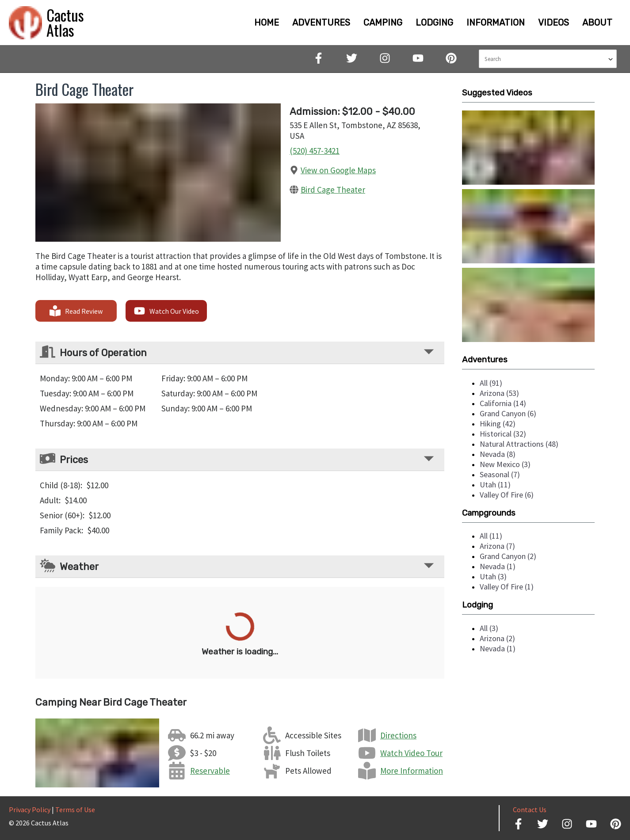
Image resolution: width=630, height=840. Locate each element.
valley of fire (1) (507, 587)
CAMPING (383, 23)
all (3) (489, 628)
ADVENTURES (321, 23)
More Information (412, 771)
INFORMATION (496, 23)
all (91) (491, 383)
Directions (398, 735)
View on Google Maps (338, 170)
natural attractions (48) (519, 444)
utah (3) (493, 576)
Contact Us (530, 810)
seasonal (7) (500, 474)
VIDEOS (554, 23)
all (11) (491, 536)
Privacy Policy (30, 810)
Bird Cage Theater (333, 190)
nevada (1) (498, 566)
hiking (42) (498, 424)
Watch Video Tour (411, 753)
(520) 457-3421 (315, 151)
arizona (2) (497, 638)
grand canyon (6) (508, 413)
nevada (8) (498, 454)
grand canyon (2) (508, 556)
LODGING (434, 23)
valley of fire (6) (507, 495)
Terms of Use (75, 810)
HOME (267, 23)
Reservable (210, 771)
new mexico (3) (505, 464)
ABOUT (597, 23)
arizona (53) (499, 393)
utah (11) (495, 485)
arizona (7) (497, 546)
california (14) (503, 403)
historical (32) (503, 434)
